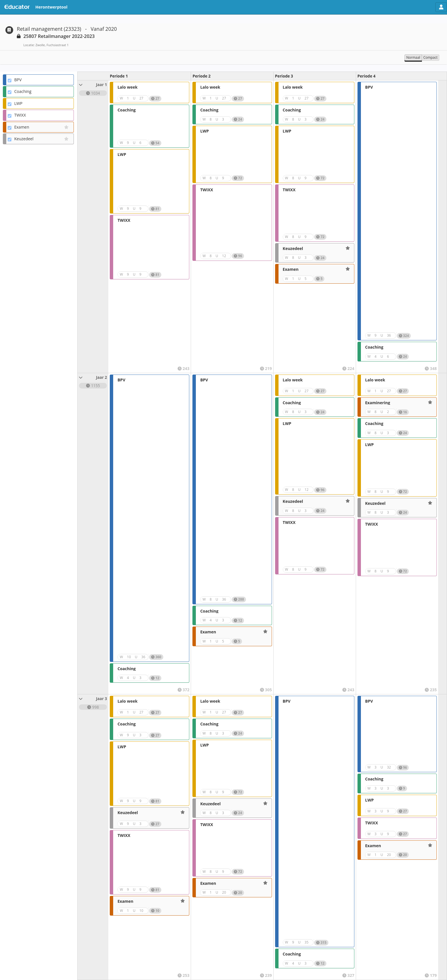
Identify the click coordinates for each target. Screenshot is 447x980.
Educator (17, 7)
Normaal (413, 57)
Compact (430, 57)
